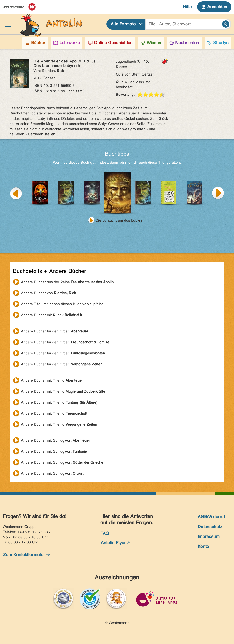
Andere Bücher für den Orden (55, 331)
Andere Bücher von (48, 293)
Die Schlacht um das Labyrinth (121, 220)
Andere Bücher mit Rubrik (52, 315)
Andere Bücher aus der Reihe (67, 282)
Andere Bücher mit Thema (52, 380)
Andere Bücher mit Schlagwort (55, 440)
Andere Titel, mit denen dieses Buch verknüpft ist (62, 304)
